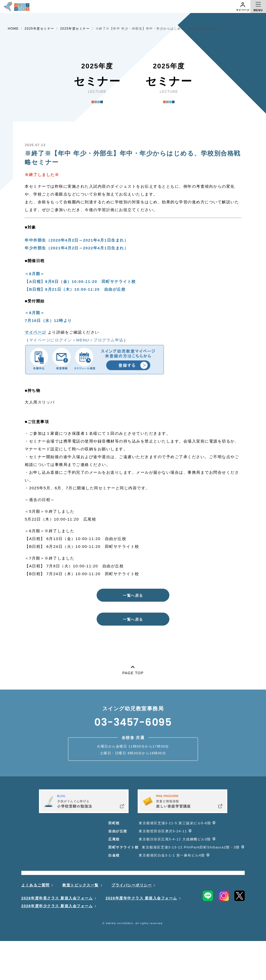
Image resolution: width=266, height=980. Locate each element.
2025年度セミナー (39, 29)
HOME (13, 29)
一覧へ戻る (133, 595)
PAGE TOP (133, 669)
